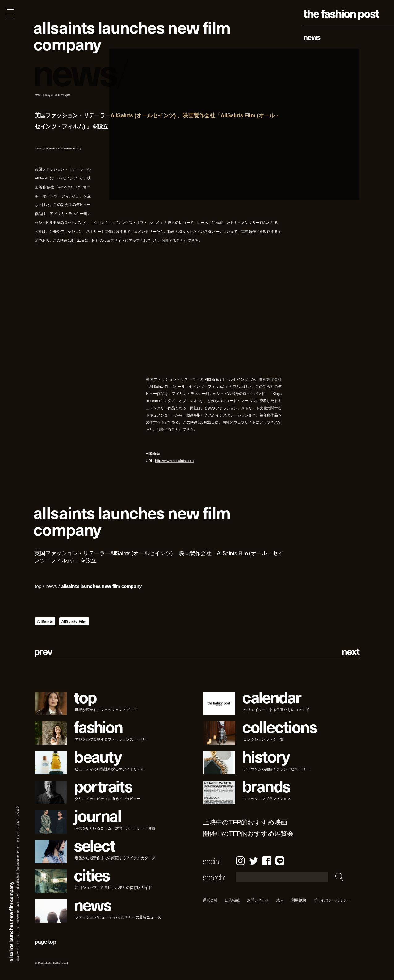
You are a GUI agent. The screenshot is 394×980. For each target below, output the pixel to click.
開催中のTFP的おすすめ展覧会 (248, 834)
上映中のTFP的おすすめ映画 (245, 822)
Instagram (240, 861)
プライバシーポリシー (332, 900)
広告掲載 (233, 900)
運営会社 (210, 900)
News (312, 37)
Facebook (267, 861)
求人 (280, 900)
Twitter (254, 861)
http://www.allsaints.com (174, 461)
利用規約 (299, 900)
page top (45, 941)
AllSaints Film (74, 621)
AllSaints (45, 621)
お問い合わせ (258, 900)
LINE (280, 861)
